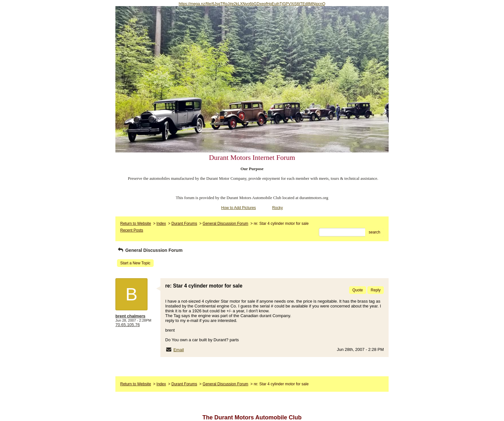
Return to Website (136, 224)
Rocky (278, 208)
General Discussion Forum (225, 224)
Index (161, 224)
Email (179, 350)
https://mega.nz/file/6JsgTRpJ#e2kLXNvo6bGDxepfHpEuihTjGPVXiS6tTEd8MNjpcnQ (252, 4)
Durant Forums (184, 224)
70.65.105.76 (128, 325)
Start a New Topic (135, 263)
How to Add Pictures (239, 208)
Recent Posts (132, 230)
